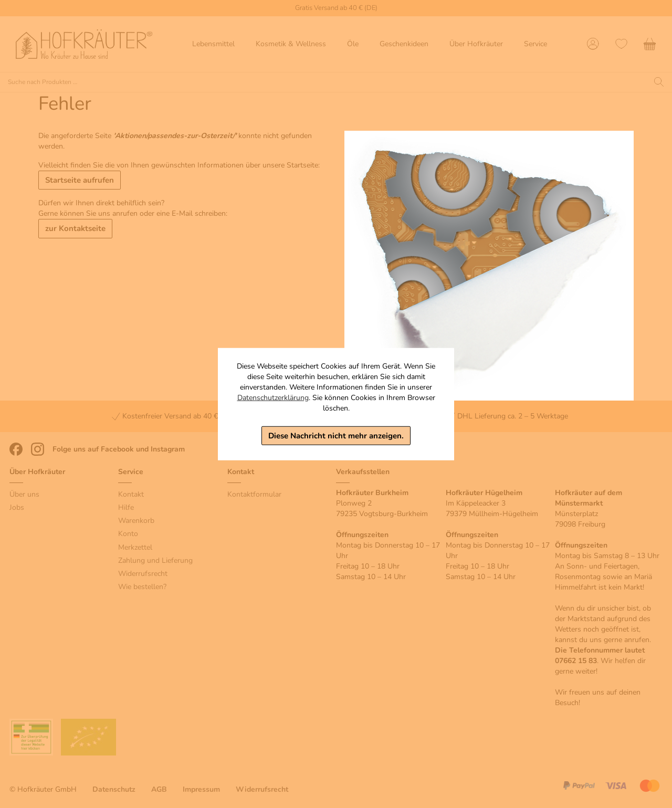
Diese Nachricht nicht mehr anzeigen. (336, 435)
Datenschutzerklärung (273, 397)
